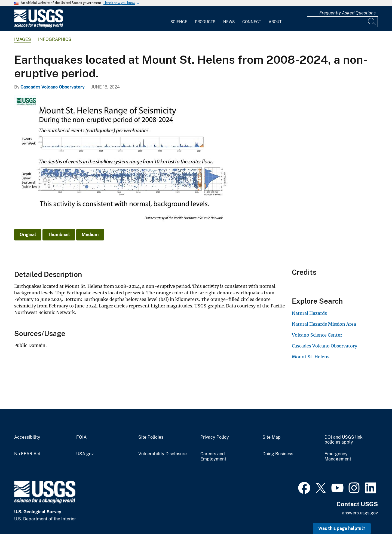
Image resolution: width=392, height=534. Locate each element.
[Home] (39, 26)
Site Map (272, 437)
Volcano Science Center (317, 335)
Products (205, 22)
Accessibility (27, 437)
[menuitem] (179, 19)
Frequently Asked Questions (347, 13)
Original (28, 235)
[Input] (342, 22)
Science (179, 22)
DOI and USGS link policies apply (344, 440)
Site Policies (151, 437)
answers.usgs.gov (360, 513)
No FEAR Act (27, 454)
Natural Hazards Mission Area (324, 324)
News (229, 22)
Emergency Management (338, 457)
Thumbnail (59, 235)
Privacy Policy (215, 437)
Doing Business (278, 454)
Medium (90, 235)
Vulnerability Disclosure (163, 454)
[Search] (372, 22)
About (275, 22)
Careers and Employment (213, 457)
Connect (252, 22)
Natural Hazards (309, 313)
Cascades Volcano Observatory (53, 87)
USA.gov (85, 454)
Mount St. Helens (311, 357)
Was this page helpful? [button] (342, 528)
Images (23, 39)
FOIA (81, 437)
